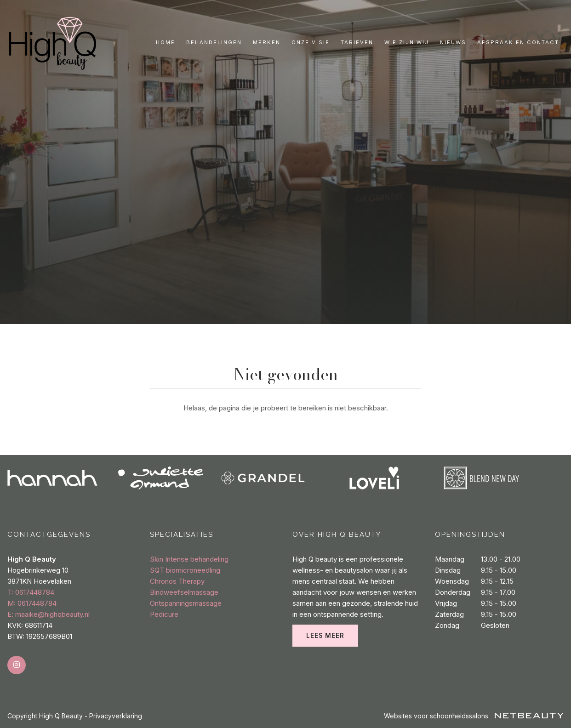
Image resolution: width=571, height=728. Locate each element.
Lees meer (325, 636)
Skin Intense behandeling (189, 559)
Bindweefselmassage (184, 592)
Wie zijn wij (407, 42)
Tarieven (357, 42)
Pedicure (164, 614)
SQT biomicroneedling (185, 570)
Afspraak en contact (518, 42)
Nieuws (453, 42)
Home (166, 42)
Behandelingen (214, 42)
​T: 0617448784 (31, 592)
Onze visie (311, 42)
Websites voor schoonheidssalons (474, 716)
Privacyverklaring (116, 716)
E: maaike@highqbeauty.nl (49, 614)
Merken (267, 42)
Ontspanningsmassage (186, 603)
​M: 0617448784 (32, 603)
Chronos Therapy (177, 581)
